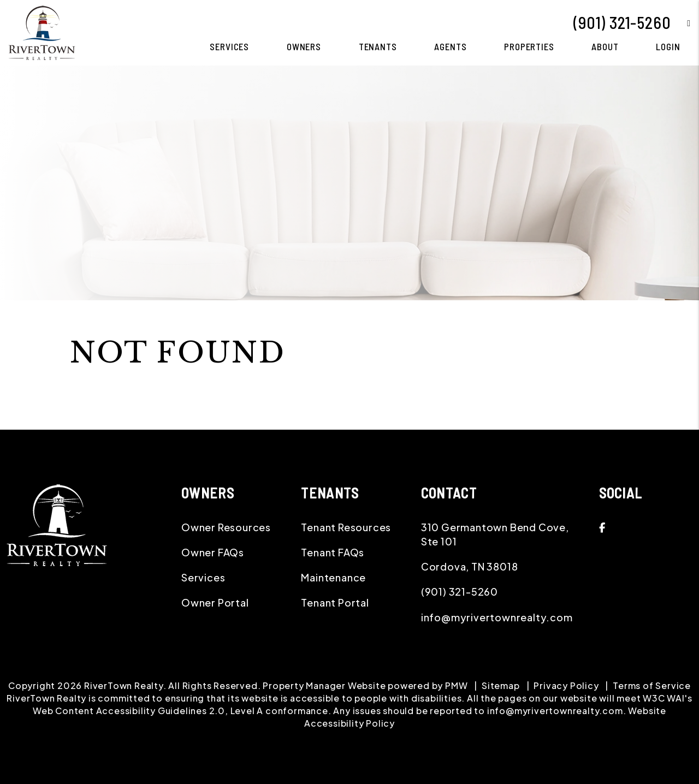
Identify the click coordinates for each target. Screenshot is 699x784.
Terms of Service (652, 685)
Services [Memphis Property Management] (229, 46)
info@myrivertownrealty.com (497, 617)
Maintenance (333, 577)
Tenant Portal (335, 602)
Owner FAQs (213, 552)
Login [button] (668, 46)
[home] (42, 31)
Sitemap (501, 685)
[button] (681, 23)
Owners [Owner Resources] (304, 46)
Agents (450, 46)
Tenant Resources (346, 527)
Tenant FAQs (333, 552)
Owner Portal (215, 602)
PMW (456, 685)
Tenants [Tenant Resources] (378, 46)
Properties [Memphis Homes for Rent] (529, 46)
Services (203, 577)
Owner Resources (226, 527)
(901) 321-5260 (622, 22)
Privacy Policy (566, 685)
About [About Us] (605, 46)
